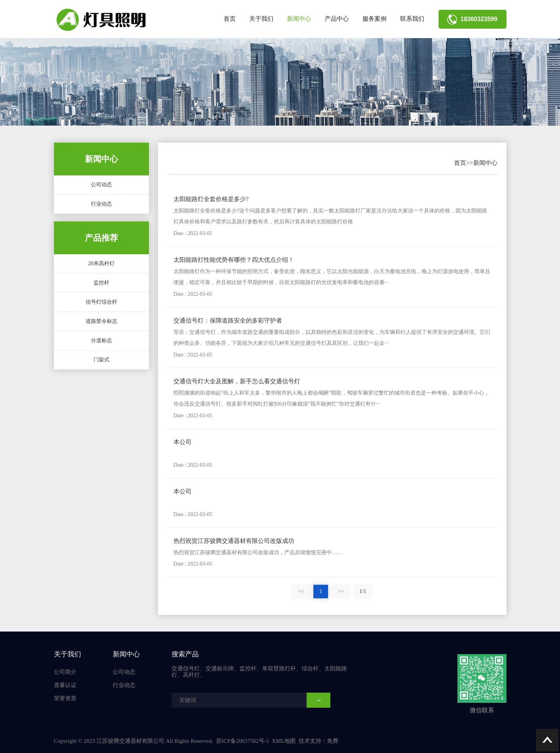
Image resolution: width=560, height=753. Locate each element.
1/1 (363, 591)
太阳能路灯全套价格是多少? (211, 199)
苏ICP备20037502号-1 (243, 741)
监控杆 (101, 283)
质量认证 (65, 685)
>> (341, 591)
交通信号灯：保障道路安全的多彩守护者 (228, 320)
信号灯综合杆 (101, 302)
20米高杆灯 (101, 264)
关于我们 (261, 19)
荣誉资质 (65, 698)
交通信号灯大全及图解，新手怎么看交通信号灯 (237, 381)
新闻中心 (299, 19)
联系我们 (412, 19)
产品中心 (337, 19)
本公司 (183, 442)
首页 (230, 19)
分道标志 (101, 340)
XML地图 (284, 741)
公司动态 (101, 185)
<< (301, 591)
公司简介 (65, 672)
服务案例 (374, 19)
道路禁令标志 (101, 321)
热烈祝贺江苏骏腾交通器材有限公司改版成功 (234, 541)
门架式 (101, 360)
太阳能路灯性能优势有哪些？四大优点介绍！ (234, 260)
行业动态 (101, 204)
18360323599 (472, 19)
